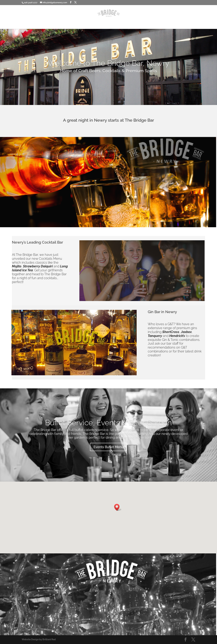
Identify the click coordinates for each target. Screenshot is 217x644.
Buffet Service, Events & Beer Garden (109, 423)
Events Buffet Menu (109, 447)
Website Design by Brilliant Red (39, 639)
